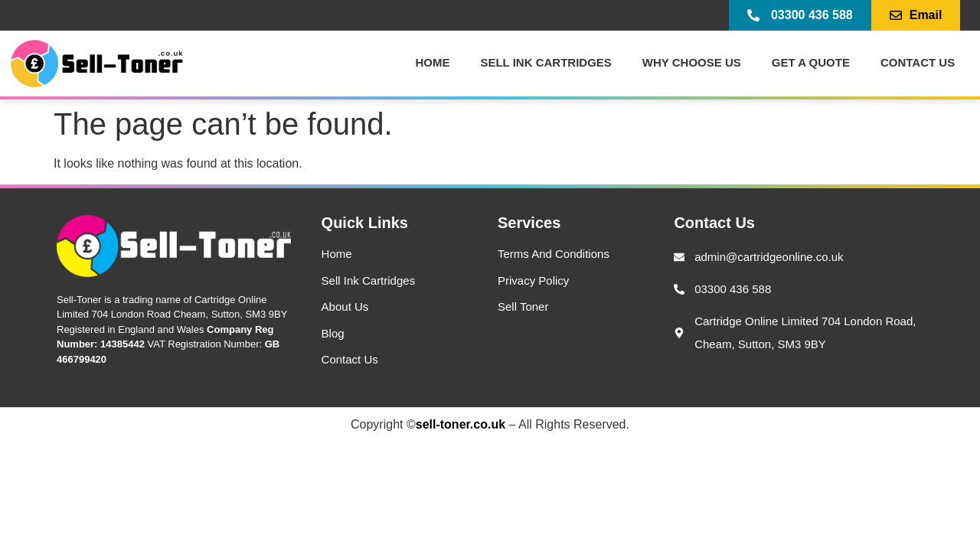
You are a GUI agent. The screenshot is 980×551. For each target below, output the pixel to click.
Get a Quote (811, 62)
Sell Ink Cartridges (546, 62)
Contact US (918, 62)
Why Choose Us (692, 62)
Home (432, 62)
